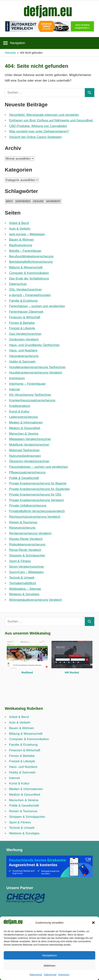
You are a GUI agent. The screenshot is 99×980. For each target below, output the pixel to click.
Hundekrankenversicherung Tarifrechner (37, 367)
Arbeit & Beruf (19, 223)
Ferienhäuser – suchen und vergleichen (37, 306)
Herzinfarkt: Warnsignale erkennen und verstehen (44, 115)
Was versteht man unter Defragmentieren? (39, 131)
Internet (15, 389)
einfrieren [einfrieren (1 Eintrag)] (23, 201)
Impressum (64, 975)
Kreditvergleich (20, 406)
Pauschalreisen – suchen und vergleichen (39, 467)
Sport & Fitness (20, 561)
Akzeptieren (49, 955)
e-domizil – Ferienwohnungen (30, 295)
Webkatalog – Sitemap (25, 589)
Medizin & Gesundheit (25, 428)
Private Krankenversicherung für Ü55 (35, 495)
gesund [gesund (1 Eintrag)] (38, 201)
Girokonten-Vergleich (24, 339)
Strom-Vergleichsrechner (27, 567)
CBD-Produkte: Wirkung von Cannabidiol (38, 126)
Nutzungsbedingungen (25, 456)
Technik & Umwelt (22, 578)
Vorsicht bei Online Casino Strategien (36, 137)
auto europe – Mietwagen (27, 234)
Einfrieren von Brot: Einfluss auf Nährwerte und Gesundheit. (51, 120)
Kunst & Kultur (19, 411)
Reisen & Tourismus (23, 522)
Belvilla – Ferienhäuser (25, 251)
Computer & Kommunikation (29, 273)
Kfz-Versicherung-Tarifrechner (30, 395)
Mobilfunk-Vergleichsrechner (29, 445)
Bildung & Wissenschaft (26, 267)
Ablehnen (49, 966)
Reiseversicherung (22, 528)
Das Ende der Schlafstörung (29, 279)
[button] (93, 923)
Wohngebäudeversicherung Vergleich (36, 600)
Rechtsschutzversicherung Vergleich (35, 517)
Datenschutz (36, 975)
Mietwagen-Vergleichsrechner (30, 439)
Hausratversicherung (24, 356)
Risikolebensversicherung (27, 544)
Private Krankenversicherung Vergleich (37, 500)
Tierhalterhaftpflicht (23, 583)
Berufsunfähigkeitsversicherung (31, 256)
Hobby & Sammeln (22, 362)
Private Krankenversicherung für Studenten (40, 489)
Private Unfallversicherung (28, 506)
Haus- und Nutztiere (23, 350)
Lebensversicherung (23, 417)
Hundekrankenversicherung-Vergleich (36, 373)
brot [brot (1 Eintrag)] (9, 201)
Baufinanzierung (21, 245)
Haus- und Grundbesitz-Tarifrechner (34, 345)
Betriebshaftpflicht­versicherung (31, 262)
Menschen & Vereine (24, 434)
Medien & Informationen (26, 422)
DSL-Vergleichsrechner (26, 290)
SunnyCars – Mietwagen (26, 572)
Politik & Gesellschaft (24, 478)
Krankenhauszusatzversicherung (32, 400)
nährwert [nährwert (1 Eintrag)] (53, 201)
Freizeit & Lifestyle (22, 328)
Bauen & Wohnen (22, 240)
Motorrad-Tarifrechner (24, 450)
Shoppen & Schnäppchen (27, 555)
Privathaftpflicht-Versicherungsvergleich (37, 511)
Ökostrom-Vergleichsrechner (29, 461)
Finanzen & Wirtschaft (25, 317)
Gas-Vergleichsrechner (25, 334)
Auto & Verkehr (20, 229)
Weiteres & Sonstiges (24, 594)
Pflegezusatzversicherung (27, 472)
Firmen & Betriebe (22, 323)
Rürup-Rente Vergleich (25, 550)
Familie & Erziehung (23, 301)
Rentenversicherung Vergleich (30, 533)
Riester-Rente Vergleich (26, 539)
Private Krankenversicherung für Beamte (38, 483)
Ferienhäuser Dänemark (26, 312)
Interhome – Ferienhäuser (28, 384)
